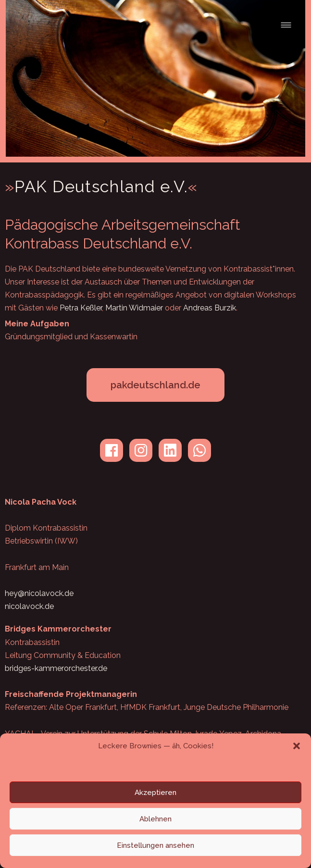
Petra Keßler (81, 308)
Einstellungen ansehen (155, 845)
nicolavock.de (29, 606)
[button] (297, 746)
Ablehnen (155, 819)
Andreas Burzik (210, 308)
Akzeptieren (155, 793)
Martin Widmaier (134, 308)
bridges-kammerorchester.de (56, 668)
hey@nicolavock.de (39, 593)
